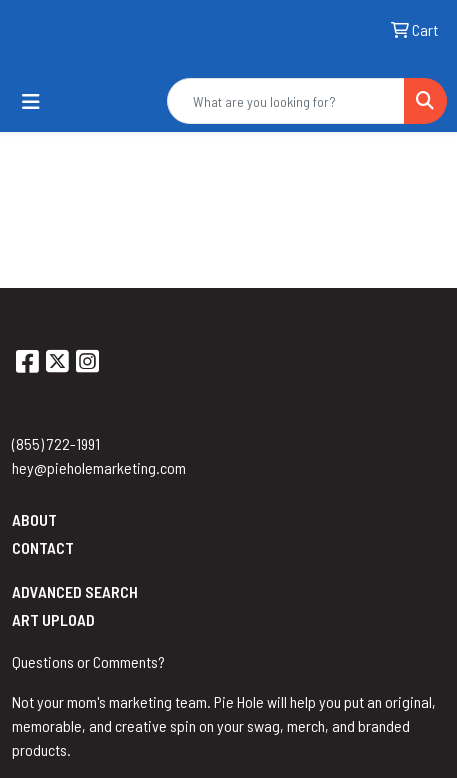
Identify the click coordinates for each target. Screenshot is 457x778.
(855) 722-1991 (56, 443)
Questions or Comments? (88, 661)
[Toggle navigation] (31, 101)
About (34, 519)
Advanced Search (75, 591)
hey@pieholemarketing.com (99, 467)
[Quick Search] (286, 101)
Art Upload (53, 619)
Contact (43, 547)
